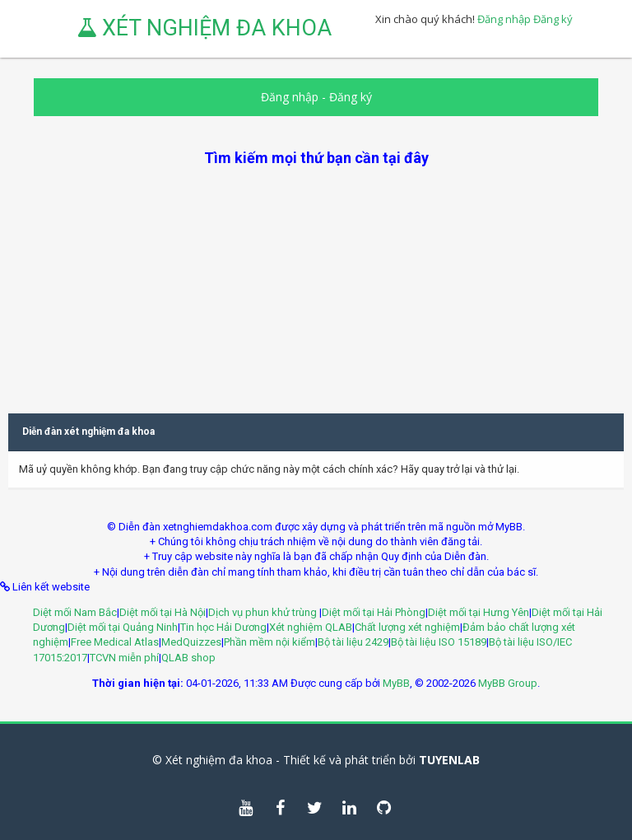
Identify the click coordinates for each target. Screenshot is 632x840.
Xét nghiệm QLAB (311, 627)
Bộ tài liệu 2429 (353, 642)
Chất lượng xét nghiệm (407, 627)
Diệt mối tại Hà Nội (163, 612)
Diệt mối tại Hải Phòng (374, 612)
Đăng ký (553, 19)
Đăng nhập (504, 19)
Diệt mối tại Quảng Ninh (123, 627)
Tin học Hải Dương (223, 627)
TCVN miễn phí (124, 658)
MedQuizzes (191, 642)
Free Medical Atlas (115, 642)
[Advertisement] (316, 283)
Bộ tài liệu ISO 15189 (439, 642)
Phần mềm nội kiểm (270, 642)
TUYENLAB (449, 760)
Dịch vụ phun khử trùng (264, 612)
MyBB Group (508, 683)
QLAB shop (188, 658)
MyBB (396, 683)
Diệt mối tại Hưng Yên (479, 612)
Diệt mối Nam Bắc (75, 612)
